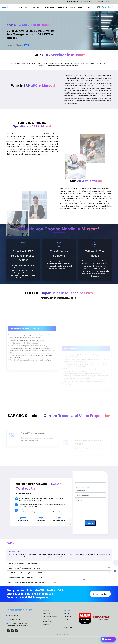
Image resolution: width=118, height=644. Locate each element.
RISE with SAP (63, 7)
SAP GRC (27, 45)
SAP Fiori (46, 619)
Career (66, 619)
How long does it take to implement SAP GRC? (25, 578)
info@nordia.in (72, 2)
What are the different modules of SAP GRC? (24, 568)
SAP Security (18, 45)
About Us (28, 7)
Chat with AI (108, 639)
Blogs (80, 7)
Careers (72, 7)
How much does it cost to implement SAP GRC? (25, 573)
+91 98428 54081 (88, 2)
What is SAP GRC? (14, 551)
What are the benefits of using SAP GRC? (23, 563)
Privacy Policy (68, 628)
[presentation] (90, 515)
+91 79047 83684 (103, 2)
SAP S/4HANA (48, 622)
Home (20, 7)
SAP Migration (49, 7)
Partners (66, 625)
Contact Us (88, 7)
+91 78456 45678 (13, 620)
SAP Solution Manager (50, 616)
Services (36, 7)
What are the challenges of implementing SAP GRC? (27, 582)
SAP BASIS (47, 614)
